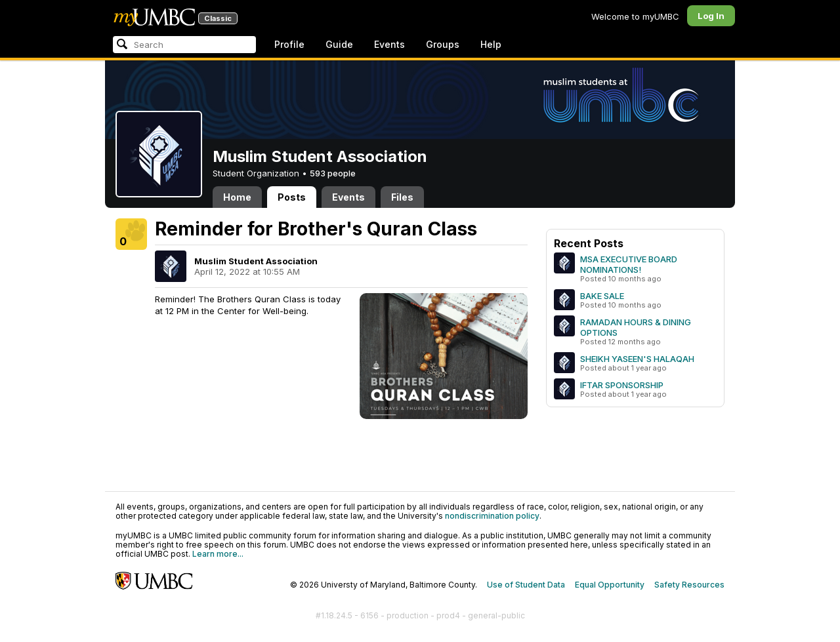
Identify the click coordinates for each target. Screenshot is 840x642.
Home (237, 197)
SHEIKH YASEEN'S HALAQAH (637, 359)
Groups (443, 44)
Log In (711, 16)
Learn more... (218, 554)
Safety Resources (689, 585)
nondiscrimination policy (492, 516)
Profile (289, 44)
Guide (339, 44)
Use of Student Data (526, 585)
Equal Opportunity (610, 585)
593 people (333, 173)
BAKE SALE (602, 296)
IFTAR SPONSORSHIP (622, 385)
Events (389, 44)
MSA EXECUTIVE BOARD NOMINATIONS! (629, 264)
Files (402, 197)
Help (491, 44)
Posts (292, 197)
